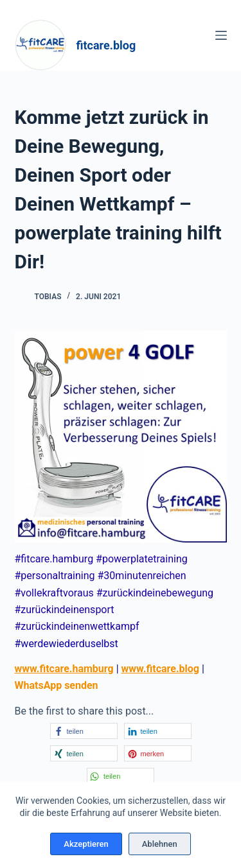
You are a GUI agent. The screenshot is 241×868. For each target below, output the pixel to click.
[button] (84, 731)
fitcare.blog (106, 45)
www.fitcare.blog (160, 669)
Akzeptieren (86, 844)
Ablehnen (160, 844)
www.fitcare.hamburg (64, 669)
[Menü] (221, 35)
